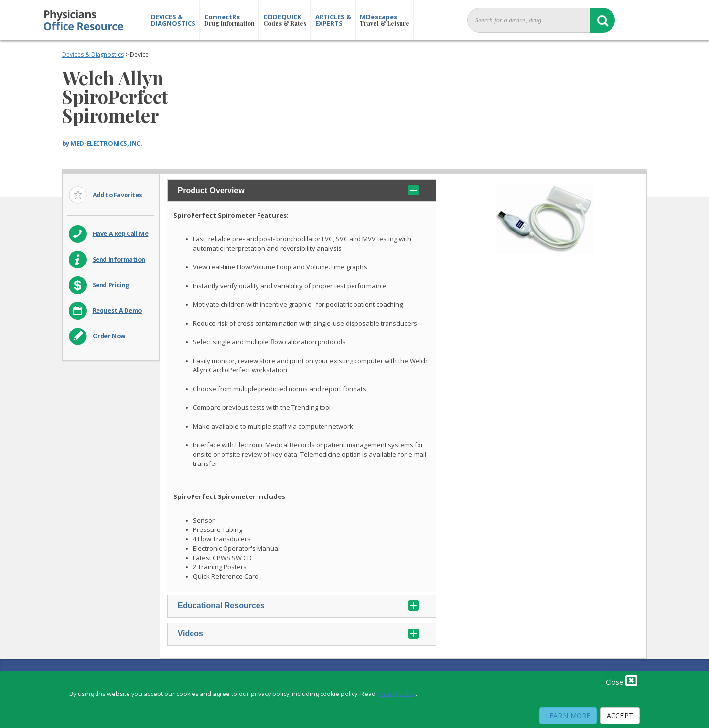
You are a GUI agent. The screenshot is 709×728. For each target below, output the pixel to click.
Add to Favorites (118, 195)
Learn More (568, 715)
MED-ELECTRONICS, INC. (106, 143)
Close (621, 680)
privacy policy (396, 694)
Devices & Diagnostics (93, 54)
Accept (620, 715)
